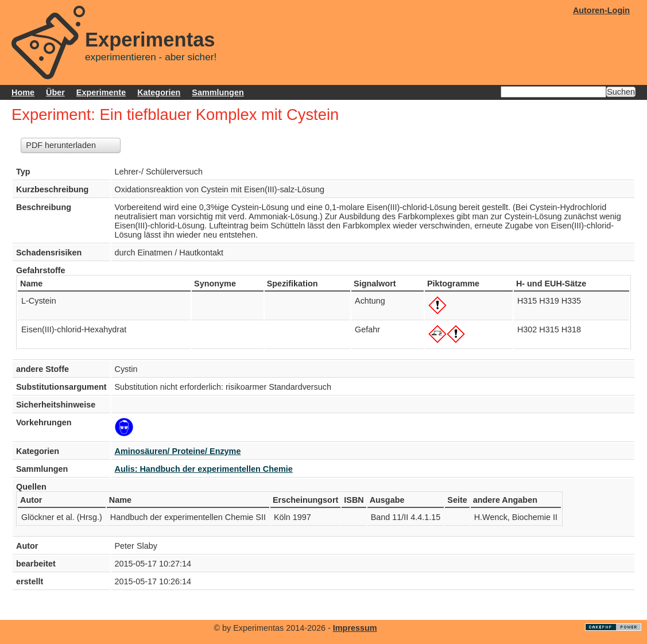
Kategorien (159, 92)
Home (23, 92)
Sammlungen (218, 92)
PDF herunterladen (61, 145)
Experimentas (150, 40)
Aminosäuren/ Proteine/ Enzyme (178, 451)
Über (55, 92)
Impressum (355, 628)
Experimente (101, 92)
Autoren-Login (601, 10)
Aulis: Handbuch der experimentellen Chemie (204, 469)
